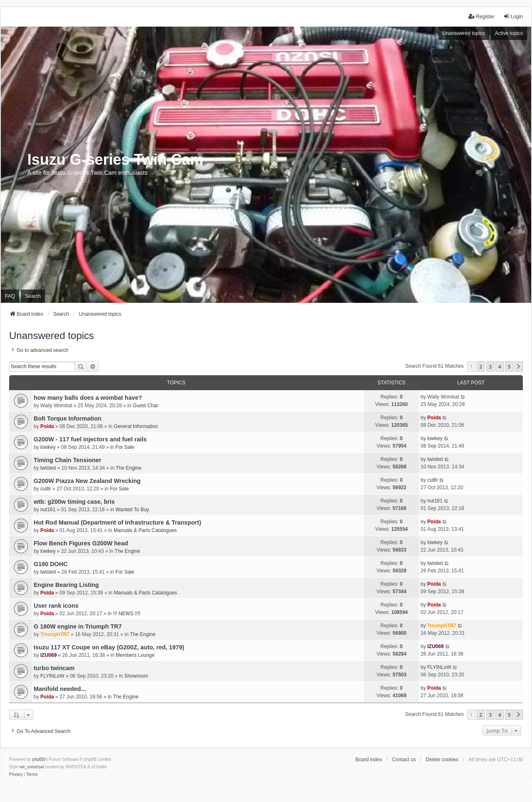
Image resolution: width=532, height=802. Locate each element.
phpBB (39, 759)
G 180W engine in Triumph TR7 (78, 626)
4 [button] (499, 366)
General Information (136, 426)
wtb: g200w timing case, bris (74, 502)
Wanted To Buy (132, 510)
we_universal (32, 767)
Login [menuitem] (513, 16)
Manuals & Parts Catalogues (145, 530)
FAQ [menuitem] (10, 296)
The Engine (128, 468)
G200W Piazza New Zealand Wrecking (87, 481)
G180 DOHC (51, 564)
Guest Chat (145, 406)
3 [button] (490, 366)
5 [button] (509, 366)
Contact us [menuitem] (404, 760)
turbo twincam (54, 668)
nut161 (48, 510)
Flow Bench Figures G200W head (81, 543)
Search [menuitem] (33, 296)
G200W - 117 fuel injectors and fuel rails (90, 439)
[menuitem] (16, 775)
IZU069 (48, 655)
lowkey (48, 447)
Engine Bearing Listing (66, 585)
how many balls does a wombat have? (88, 398)
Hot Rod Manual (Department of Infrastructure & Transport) (117, 522)
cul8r (46, 489)
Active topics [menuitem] (509, 33)
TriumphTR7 (55, 634)
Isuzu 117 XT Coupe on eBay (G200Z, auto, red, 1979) (109, 647)
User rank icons (56, 606)
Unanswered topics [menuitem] (464, 33)
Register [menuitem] (482, 16)
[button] (519, 366)
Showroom (136, 676)
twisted (48, 468)
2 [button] (481, 366)
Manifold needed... (60, 689)
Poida (47, 426)
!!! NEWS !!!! (127, 614)
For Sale (125, 447)
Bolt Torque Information (68, 418)
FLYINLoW (52, 676)
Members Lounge (135, 655)
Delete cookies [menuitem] (442, 760)
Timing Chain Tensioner (68, 460)
